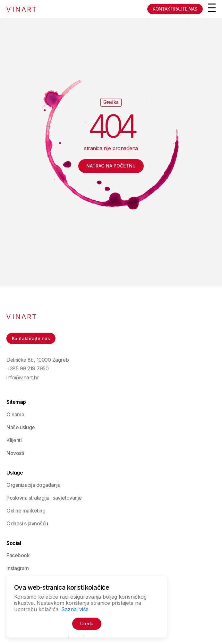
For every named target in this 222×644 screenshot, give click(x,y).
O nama (15, 414)
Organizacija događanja (33, 485)
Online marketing (26, 511)
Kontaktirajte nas (175, 9)
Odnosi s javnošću (27, 523)
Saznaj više (75, 609)
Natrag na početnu (111, 166)
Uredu (87, 624)
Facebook (18, 555)
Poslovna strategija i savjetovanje (44, 498)
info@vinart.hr (23, 378)
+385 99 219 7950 (27, 369)
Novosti (15, 453)
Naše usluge (21, 427)
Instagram (18, 568)
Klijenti (14, 440)
